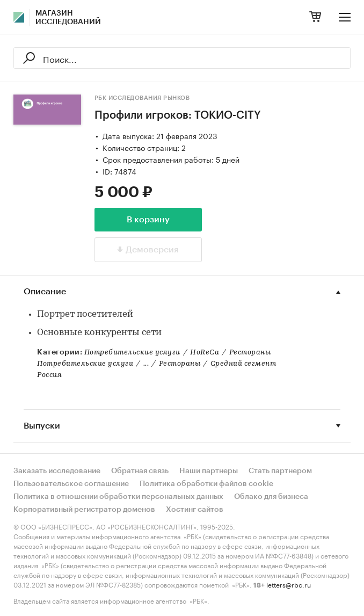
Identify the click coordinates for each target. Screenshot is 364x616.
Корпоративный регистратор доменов (84, 510)
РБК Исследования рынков (142, 98)
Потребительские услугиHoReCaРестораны (178, 353)
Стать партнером (280, 471)
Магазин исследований (68, 18)
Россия (49, 375)
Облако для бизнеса (271, 497)
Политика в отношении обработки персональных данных (118, 497)
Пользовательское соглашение (71, 484)
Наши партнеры (209, 471)
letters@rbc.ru (289, 584)
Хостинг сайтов (195, 510)
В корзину (148, 220)
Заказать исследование (57, 471)
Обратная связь (140, 471)
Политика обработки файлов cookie (206, 484)
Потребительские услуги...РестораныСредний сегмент (156, 364)
